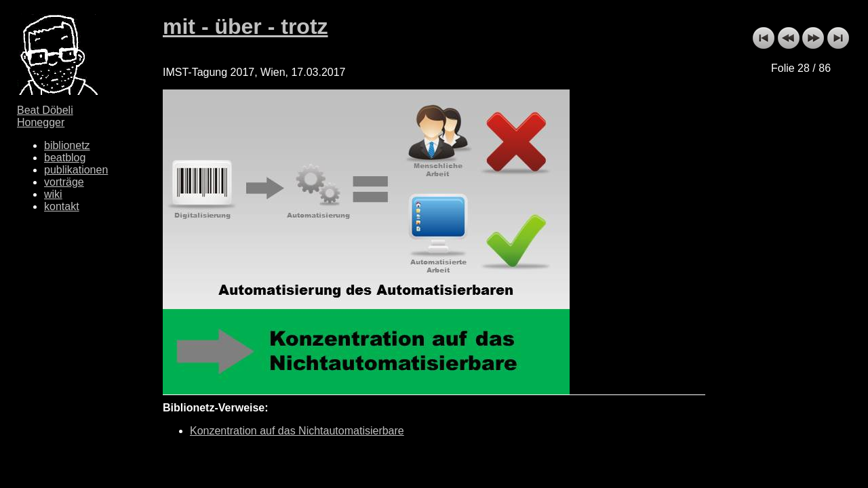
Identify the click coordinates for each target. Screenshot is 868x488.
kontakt (62, 206)
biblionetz (67, 145)
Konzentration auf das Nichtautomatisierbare (297, 431)
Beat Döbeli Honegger (45, 116)
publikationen (76, 170)
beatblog (65, 158)
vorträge (64, 182)
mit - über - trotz (245, 26)
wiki (53, 194)
